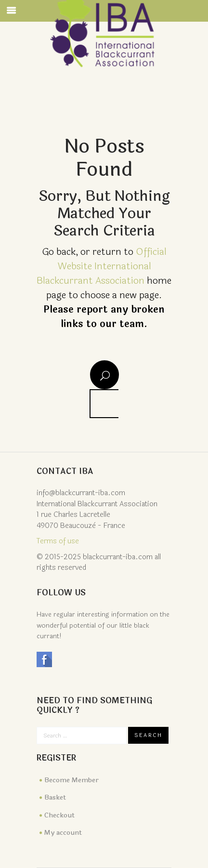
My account (63, 833)
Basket (55, 797)
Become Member (71, 780)
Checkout (59, 815)
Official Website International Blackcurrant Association (102, 266)
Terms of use (58, 541)
